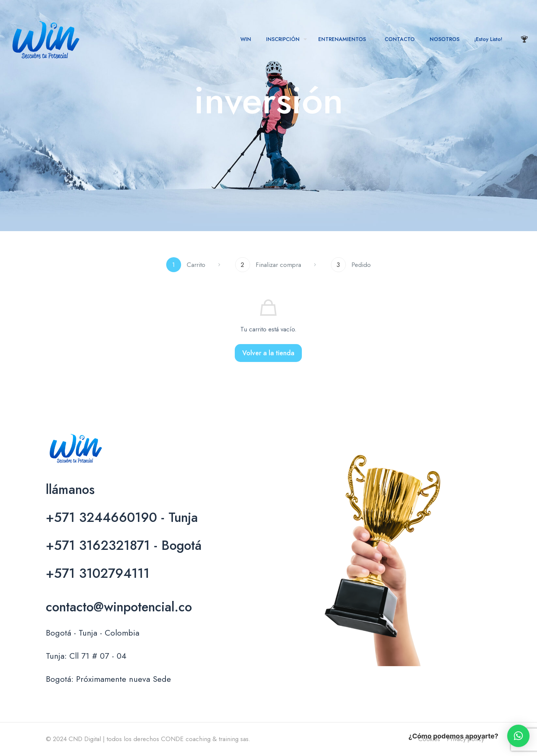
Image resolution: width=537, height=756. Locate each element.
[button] (518, 736)
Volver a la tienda (268, 353)
